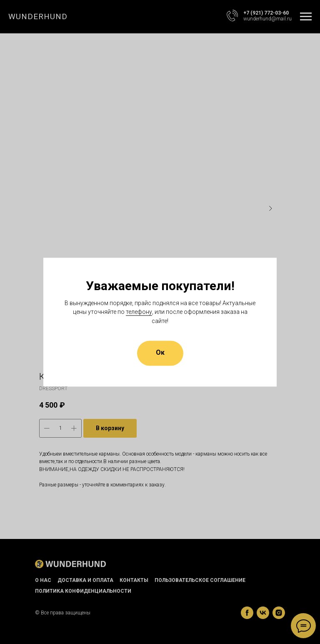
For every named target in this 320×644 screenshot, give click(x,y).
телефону (139, 312)
